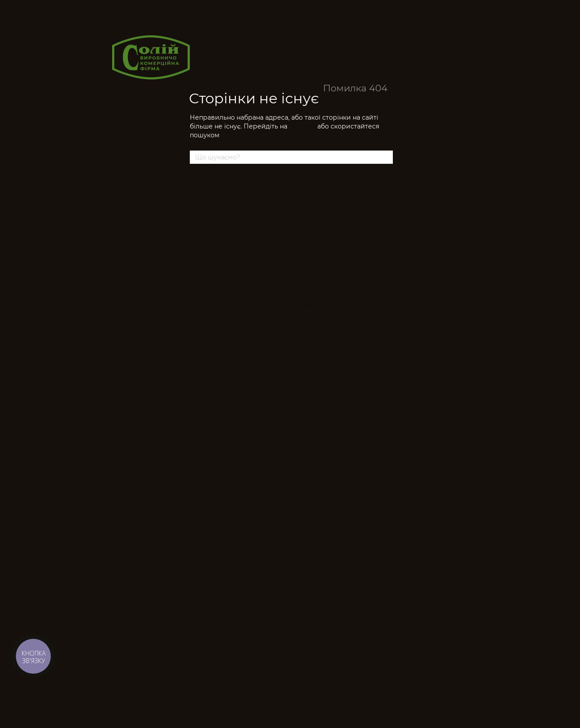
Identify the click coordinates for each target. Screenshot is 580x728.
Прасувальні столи (309, 215)
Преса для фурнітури (312, 441)
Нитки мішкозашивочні (408, 290)
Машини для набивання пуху (325, 518)
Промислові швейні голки (411, 189)
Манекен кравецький (405, 234)
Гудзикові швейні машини (229, 260)
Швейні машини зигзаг (225, 287)
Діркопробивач (213, 551)
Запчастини (300, 559)
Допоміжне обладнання (412, 215)
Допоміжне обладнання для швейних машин (232, 492)
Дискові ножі (209, 542)
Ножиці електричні (219, 644)
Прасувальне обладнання (324, 179)
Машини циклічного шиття (230, 335)
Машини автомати (309, 508)
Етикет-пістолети (398, 225)
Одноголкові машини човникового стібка (222, 201)
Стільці (382, 261)
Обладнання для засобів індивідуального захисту (318, 427)
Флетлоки (205, 445)
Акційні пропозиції (404, 307)
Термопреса (299, 252)
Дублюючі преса (305, 242)
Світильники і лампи (403, 281)
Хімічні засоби (394, 271)
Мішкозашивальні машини (231, 316)
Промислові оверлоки (223, 231)
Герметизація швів (309, 450)
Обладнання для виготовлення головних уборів (316, 331)
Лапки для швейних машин (322, 647)
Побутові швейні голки (407, 198)
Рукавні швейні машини (226, 435)
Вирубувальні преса (311, 489)
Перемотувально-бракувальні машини (222, 591)
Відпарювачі (300, 262)
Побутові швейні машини (228, 408)
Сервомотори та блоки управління (224, 475)
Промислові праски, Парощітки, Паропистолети (322, 229)
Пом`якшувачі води (311, 272)
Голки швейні (395, 179)
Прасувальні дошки (310, 206)
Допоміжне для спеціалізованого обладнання (307, 535)
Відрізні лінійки (214, 532)
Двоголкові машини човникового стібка (220, 218)
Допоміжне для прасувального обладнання (322, 285)
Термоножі (206, 634)
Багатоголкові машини (224, 241)
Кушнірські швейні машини (232, 297)
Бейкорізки (207, 522)
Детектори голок (215, 578)
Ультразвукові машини (315, 460)
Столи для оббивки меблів (320, 470)
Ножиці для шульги (219, 653)
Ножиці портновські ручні (229, 663)
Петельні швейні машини (228, 379)
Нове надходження (405, 341)
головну (302, 126)
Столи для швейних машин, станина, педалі (231, 458)
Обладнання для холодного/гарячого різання (232, 565)
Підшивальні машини (222, 398)
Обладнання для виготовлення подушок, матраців (316, 407)
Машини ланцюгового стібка (233, 325)
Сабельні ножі (211, 615)
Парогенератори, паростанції (307, 193)
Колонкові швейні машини (230, 306)
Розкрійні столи (214, 605)
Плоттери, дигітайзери (315, 498)
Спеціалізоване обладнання (307, 309)
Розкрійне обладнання (228, 513)
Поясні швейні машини (225, 389)
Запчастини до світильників (323, 637)
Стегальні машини (308, 479)
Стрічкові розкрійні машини (233, 624)
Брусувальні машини (221, 250)
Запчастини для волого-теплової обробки (316, 590)
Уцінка (383, 324)
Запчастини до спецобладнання (307, 624)
